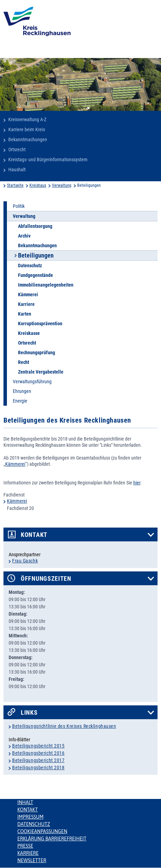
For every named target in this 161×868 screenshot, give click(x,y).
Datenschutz (30, 266)
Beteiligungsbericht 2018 (38, 768)
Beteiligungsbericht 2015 (38, 746)
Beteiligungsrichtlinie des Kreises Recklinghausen (64, 726)
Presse (25, 846)
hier (137, 483)
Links (29, 713)
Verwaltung (62, 185)
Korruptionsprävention (40, 324)
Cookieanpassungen (42, 831)
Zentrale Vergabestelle (41, 372)
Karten (25, 314)
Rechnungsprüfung (37, 353)
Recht (24, 362)
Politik (19, 206)
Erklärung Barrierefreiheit (52, 839)
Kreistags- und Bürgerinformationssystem (48, 160)
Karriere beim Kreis (27, 129)
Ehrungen (22, 391)
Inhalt (25, 802)
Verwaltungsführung (32, 382)
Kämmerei (28, 295)
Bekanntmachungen (28, 139)
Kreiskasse (29, 333)
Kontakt (34, 535)
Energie (20, 401)
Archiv (24, 236)
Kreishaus (38, 185)
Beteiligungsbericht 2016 (38, 753)
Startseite (15, 185)
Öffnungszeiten (46, 579)
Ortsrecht (17, 150)
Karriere (26, 304)
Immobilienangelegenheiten (46, 285)
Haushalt (17, 170)
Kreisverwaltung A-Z (27, 119)
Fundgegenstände (35, 275)
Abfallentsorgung (35, 226)
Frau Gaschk (25, 561)
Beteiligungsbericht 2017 (38, 760)
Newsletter (32, 860)
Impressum (30, 817)
